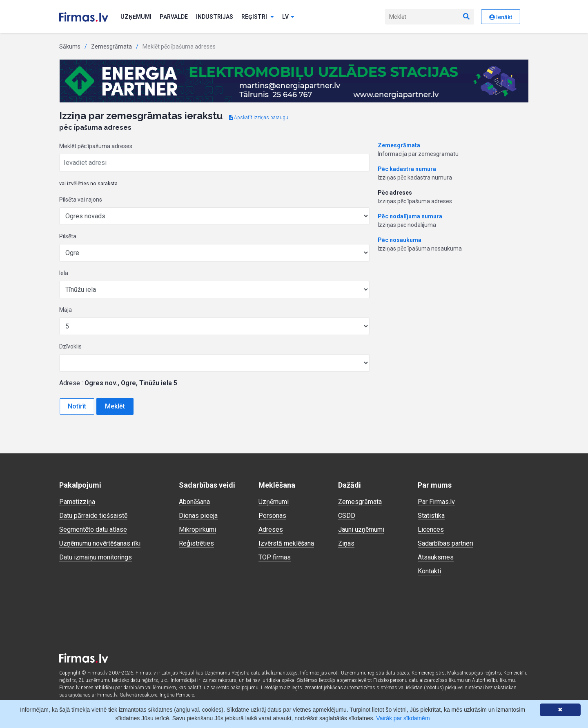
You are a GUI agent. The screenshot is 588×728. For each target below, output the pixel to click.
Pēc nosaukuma (400, 240)
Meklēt (115, 406)
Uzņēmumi (136, 17)
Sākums (70, 47)
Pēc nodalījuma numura (410, 216)
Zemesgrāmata (111, 47)
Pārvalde (174, 17)
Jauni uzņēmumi (361, 529)
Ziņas (346, 543)
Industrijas (215, 17)
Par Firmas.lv (436, 502)
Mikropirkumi (197, 529)
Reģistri (258, 17)
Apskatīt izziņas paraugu (259, 118)
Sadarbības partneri (445, 543)
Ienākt (501, 17)
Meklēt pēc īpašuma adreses (96, 146)
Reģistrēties (196, 543)
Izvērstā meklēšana (286, 543)
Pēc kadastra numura (407, 169)
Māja (66, 310)
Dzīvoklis (70, 346)
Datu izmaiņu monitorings (96, 557)
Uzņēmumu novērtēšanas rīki (100, 543)
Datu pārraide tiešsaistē (93, 516)
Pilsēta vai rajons (81, 200)
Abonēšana (194, 502)
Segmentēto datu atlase (93, 529)
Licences (431, 529)
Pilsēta (68, 236)
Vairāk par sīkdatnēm (403, 718)
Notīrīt (77, 406)
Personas (272, 516)
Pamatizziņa (77, 502)
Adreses (271, 529)
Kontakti (429, 571)
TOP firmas (275, 557)
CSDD (347, 516)
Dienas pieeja (198, 516)
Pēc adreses (395, 193)
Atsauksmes (436, 557)
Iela (64, 273)
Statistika (431, 516)
